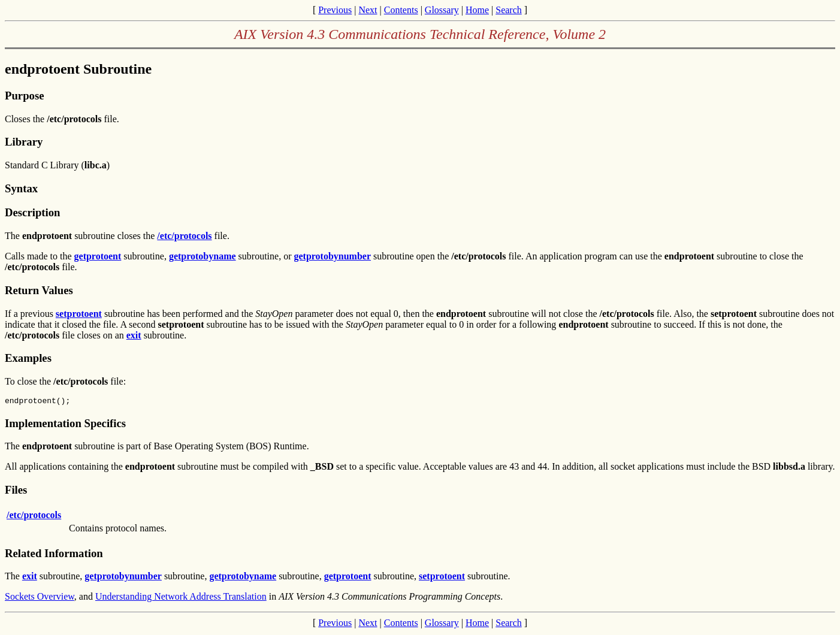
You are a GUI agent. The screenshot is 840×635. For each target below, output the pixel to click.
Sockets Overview (40, 598)
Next (368, 10)
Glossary (442, 10)
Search (509, 10)
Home (477, 10)
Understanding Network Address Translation (181, 598)
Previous (335, 10)
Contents (401, 10)
